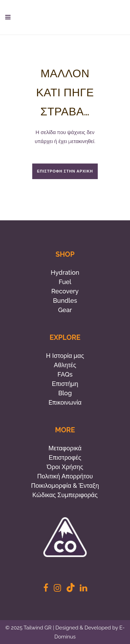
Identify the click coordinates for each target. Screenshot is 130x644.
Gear (65, 310)
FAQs (65, 374)
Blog (65, 393)
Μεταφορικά (65, 448)
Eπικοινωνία (65, 402)
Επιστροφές (65, 457)
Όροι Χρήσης (65, 467)
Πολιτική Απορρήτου (65, 476)
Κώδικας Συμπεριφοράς (65, 495)
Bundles (65, 301)
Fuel (65, 282)
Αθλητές (65, 365)
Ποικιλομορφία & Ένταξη (65, 486)
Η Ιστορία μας (65, 356)
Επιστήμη (65, 384)
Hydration (65, 272)
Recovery (65, 291)
